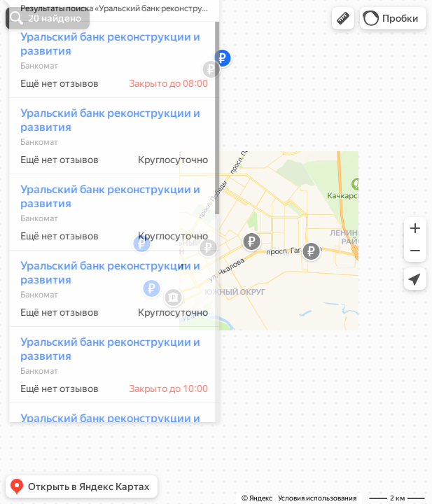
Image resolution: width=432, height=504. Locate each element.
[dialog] (108, 250)
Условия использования (317, 498)
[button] (343, 18)
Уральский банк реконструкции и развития (104, 85)
